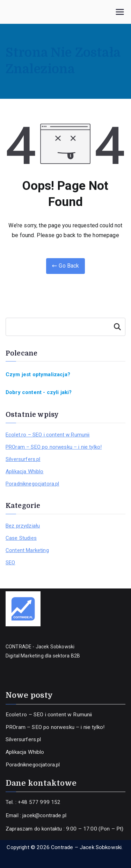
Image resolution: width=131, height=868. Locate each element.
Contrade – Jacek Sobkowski (86, 847)
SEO (10, 563)
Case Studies (21, 538)
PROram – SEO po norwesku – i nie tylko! (54, 447)
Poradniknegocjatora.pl (32, 484)
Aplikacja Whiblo (25, 471)
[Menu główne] (120, 12)
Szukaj (117, 327)
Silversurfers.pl (23, 459)
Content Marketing (27, 550)
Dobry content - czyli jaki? (39, 392)
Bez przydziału (23, 526)
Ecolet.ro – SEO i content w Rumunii (48, 435)
